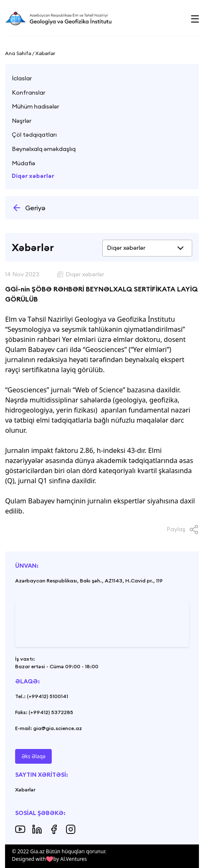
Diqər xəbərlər (33, 176)
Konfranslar (29, 93)
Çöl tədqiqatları (34, 135)
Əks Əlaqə (33, 756)
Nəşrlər (22, 121)
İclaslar (22, 78)
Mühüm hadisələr (36, 106)
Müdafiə (24, 163)
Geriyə (29, 208)
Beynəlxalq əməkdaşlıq (44, 149)
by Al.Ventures (70, 859)
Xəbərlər (25, 790)
